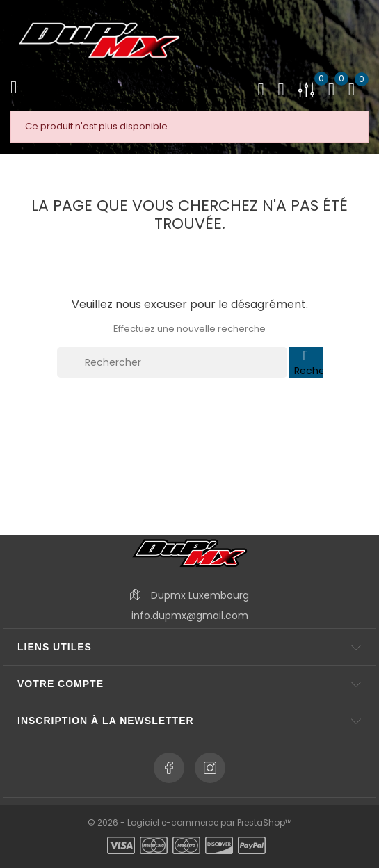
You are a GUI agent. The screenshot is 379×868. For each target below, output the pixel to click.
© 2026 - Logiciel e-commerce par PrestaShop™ (189, 822)
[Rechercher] (172, 362)
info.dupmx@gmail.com (190, 616)
